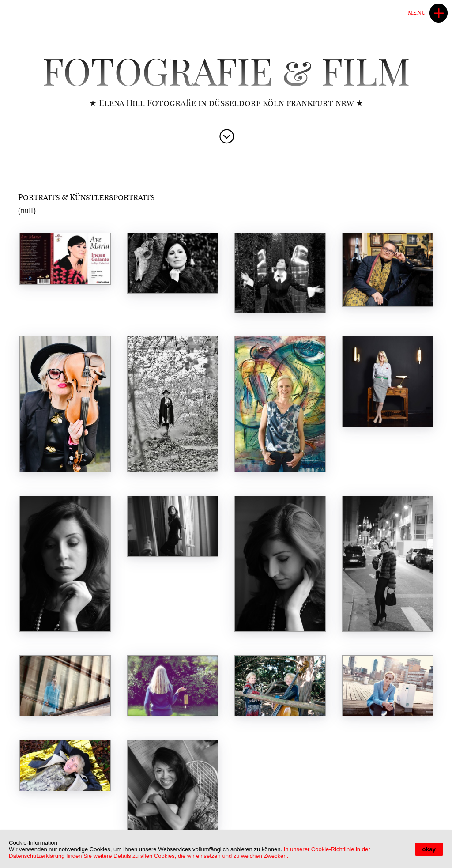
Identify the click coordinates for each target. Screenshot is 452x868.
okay (429, 849)
